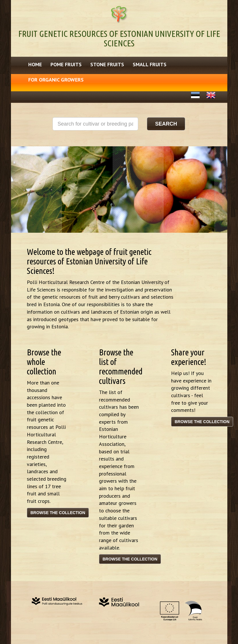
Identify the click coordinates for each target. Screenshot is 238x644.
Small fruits (150, 64)
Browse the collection (58, 513)
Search (166, 124)
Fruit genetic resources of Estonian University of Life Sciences (119, 38)
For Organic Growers (56, 80)
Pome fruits (66, 64)
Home (35, 64)
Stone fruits (107, 64)
